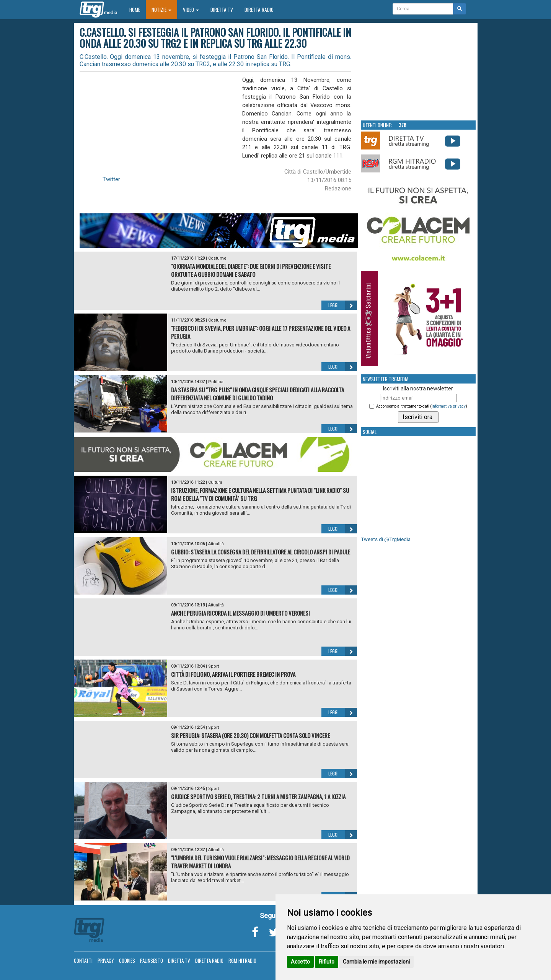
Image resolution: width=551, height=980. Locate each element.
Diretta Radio (259, 10)
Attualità (216, 544)
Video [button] (191, 10)
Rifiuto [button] (327, 962)
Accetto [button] (300, 962)
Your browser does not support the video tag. (419, 71)
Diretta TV (222, 10)
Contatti (83, 960)
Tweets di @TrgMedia (386, 539)
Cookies (127, 960)
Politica (216, 382)
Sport (214, 666)
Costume (217, 258)
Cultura (215, 482)
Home (138, 9)
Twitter (111, 179)
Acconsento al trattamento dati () (422, 406)
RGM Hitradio (242, 960)
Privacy (106, 960)
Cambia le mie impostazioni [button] (376, 962)
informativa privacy (449, 406)
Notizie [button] (161, 10)
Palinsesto (152, 960)
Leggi (343, 305)
